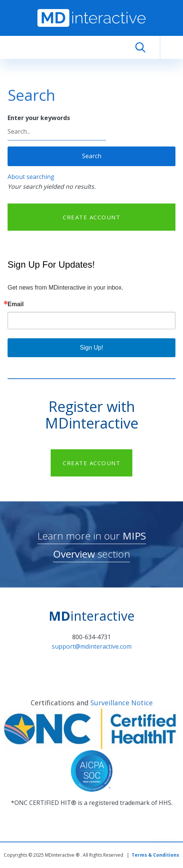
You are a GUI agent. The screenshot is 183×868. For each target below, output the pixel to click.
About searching (31, 177)
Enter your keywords (39, 118)
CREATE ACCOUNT (91, 217)
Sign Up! (91, 348)
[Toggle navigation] (172, 48)
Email (16, 304)
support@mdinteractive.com (92, 646)
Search (92, 156)
